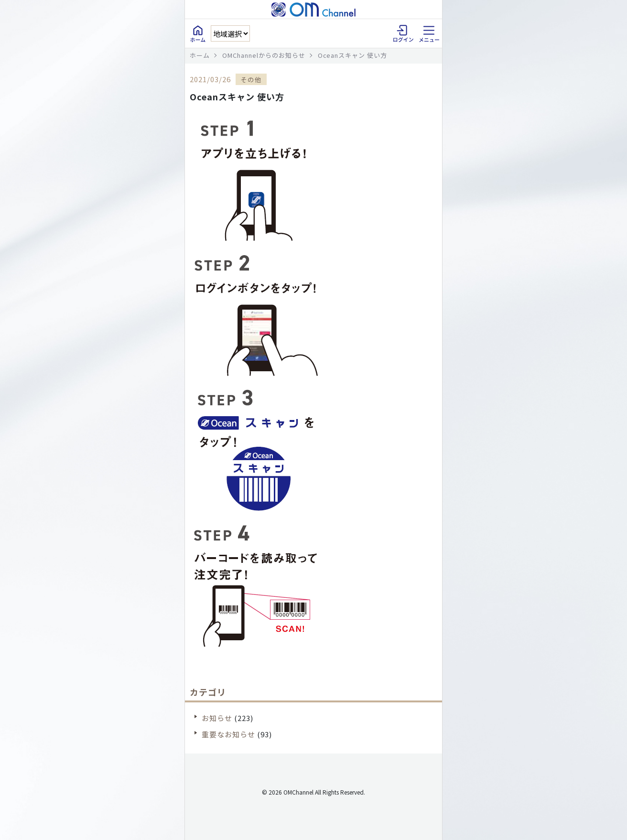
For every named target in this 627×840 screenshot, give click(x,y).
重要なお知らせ (228, 734)
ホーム (200, 55)
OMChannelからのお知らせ (264, 55)
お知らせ (217, 718)
